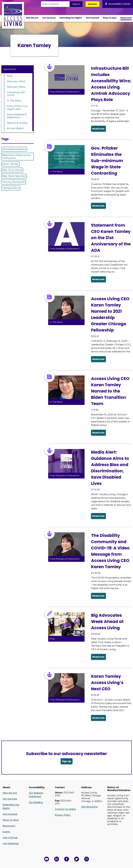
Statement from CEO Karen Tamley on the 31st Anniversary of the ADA (111, 238)
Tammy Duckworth (14, 182)
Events (6, 832)
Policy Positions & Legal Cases (17, 108)
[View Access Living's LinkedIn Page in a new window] (57, 859)
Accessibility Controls (118, 4)
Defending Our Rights (71, 18)
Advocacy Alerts (16, 81)
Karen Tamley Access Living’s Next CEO (107, 682)
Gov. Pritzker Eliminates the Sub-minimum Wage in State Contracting (107, 161)
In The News (14, 101)
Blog (10, 76)
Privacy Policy (63, 815)
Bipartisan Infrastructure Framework (16, 157)
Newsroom (126, 18)
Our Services (49, 18)
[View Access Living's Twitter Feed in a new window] (77, 859)
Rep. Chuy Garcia (12, 170)
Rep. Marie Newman (14, 176)
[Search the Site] (55, 4)
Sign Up (67, 761)
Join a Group (10, 838)
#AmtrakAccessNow (14, 149)
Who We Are (32, 18)
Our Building (36, 802)
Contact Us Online (65, 809)
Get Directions (89, 807)
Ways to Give (110, 18)
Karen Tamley (10, 164)
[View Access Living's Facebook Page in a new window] (67, 859)
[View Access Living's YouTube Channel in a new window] (47, 859)
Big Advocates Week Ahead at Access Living (107, 621)
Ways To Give (11, 820)
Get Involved (92, 18)
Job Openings (11, 843)
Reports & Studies (17, 123)
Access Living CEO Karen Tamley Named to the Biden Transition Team (110, 391)
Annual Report (15, 128)
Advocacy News (16, 87)
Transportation (11, 188)
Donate (92, 4)
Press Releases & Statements (17, 116)
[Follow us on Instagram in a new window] (87, 859)
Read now (98, 129)
